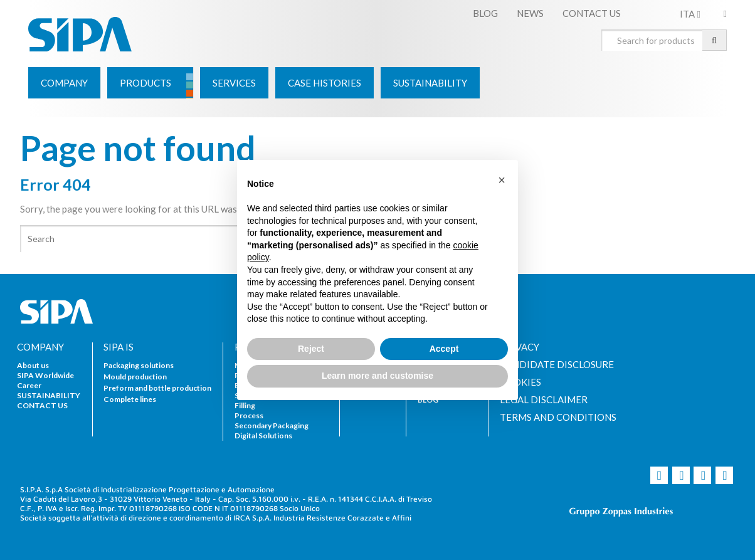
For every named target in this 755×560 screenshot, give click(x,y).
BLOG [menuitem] (485, 13)
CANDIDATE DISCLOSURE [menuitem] (557, 365)
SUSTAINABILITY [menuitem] (49, 395)
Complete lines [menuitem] (130, 399)
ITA (690, 14)
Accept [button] (444, 349)
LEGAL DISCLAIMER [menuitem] (544, 400)
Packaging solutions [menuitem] (139, 365)
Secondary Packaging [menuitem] (272, 425)
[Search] (199, 239)
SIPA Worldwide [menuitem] (45, 375)
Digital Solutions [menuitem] (263, 436)
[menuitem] (65, 83)
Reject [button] (311, 349)
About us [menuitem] (33, 365)
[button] (502, 180)
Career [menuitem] (29, 385)
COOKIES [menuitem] (520, 382)
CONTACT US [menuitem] (592, 13)
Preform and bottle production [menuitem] (157, 388)
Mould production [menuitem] (135, 377)
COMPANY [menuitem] (40, 347)
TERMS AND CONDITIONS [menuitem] (558, 417)
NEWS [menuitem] (530, 13)
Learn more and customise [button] (377, 376)
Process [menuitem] (249, 415)
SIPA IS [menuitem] (119, 347)
